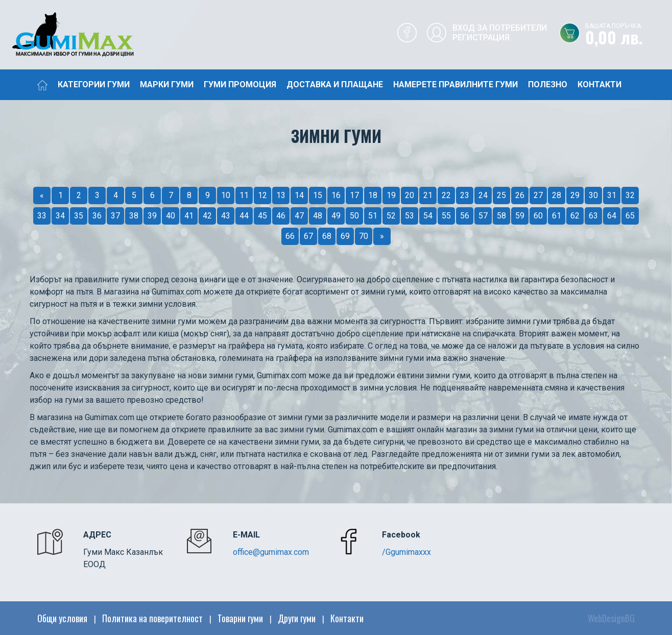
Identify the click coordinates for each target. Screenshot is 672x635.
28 (557, 195)
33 (42, 216)
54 (428, 216)
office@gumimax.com (271, 552)
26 (520, 195)
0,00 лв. (629, 35)
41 (189, 216)
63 (593, 216)
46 (281, 216)
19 (391, 195)
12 (262, 195)
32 (630, 195)
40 (171, 216)
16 (336, 195)
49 (336, 216)
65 (630, 216)
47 (299, 216)
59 (520, 216)
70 (364, 236)
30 (593, 195)
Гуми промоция (240, 84)
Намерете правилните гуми (455, 84)
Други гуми (297, 618)
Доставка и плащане (335, 84)
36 (97, 216)
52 (391, 216)
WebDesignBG (611, 618)
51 (373, 216)
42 (207, 216)
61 (557, 216)
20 (410, 195)
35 (79, 216)
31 (612, 195)
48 (318, 216)
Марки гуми (167, 84)
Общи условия (62, 618)
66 (290, 236)
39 (152, 216)
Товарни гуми (240, 618)
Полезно (548, 84)
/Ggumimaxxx (406, 552)
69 (345, 236)
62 (575, 216)
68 (327, 236)
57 (483, 216)
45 (262, 216)
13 (281, 195)
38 (134, 216)
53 (410, 216)
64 (612, 216)
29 (575, 195)
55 (446, 216)
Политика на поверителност (152, 618)
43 (226, 216)
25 (501, 195)
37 (115, 216)
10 (226, 195)
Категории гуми (94, 84)
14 (299, 195)
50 (354, 216)
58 (501, 216)
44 (244, 216)
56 (465, 216)
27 (538, 195)
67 (308, 236)
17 (354, 195)
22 (446, 195)
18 (373, 195)
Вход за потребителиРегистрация (500, 33)
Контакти (599, 84)
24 (483, 195)
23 (465, 195)
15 (318, 195)
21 (428, 195)
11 (244, 195)
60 (538, 216)
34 (60, 216)
